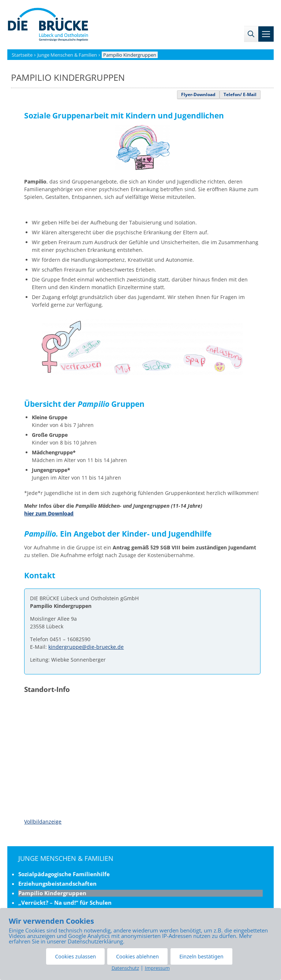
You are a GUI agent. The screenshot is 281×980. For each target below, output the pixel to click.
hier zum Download (49, 513)
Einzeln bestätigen (201, 956)
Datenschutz (125, 968)
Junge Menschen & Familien (66, 858)
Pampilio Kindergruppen (52, 893)
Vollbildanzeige (43, 822)
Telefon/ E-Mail (240, 94)
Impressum (157, 968)
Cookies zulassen (75, 956)
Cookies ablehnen (137, 956)
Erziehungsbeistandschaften (57, 883)
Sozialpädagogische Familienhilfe (64, 874)
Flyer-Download (198, 94)
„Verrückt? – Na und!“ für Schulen (65, 903)
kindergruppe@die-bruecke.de (86, 647)
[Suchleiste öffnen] (251, 34)
